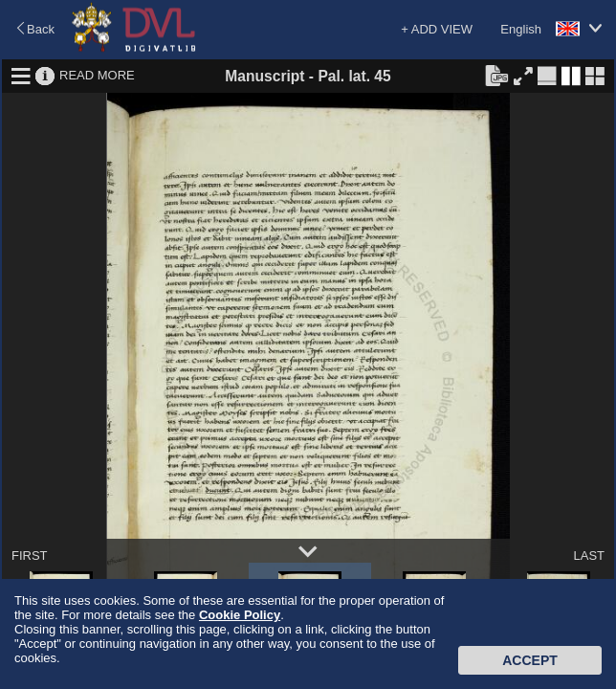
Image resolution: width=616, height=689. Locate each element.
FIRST (30, 556)
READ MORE (97, 75)
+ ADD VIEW (437, 29)
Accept (530, 660)
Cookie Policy (240, 615)
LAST (589, 556)
